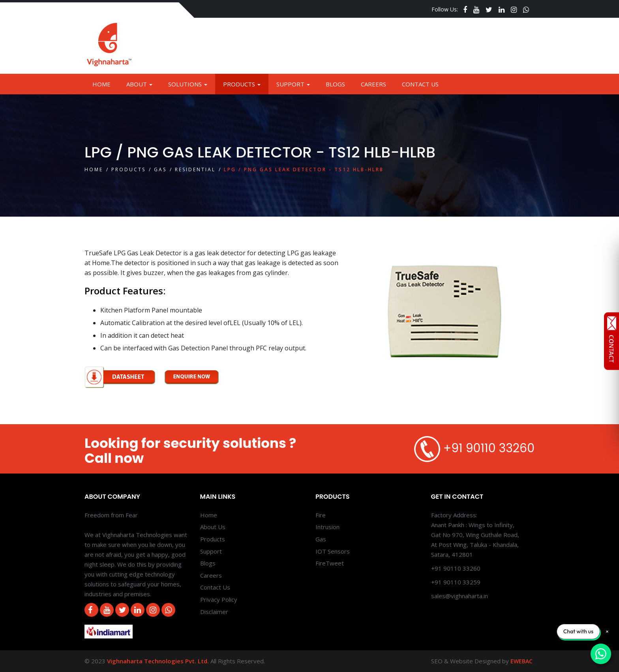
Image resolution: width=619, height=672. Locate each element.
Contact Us (420, 84)
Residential (195, 169)
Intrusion (327, 527)
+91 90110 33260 (489, 449)
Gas (160, 169)
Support (293, 84)
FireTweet (330, 563)
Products (242, 84)
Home (101, 84)
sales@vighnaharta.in (460, 596)
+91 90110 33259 (456, 582)
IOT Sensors (333, 551)
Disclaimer (214, 612)
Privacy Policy (219, 599)
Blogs (335, 84)
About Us (213, 527)
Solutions (188, 84)
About (139, 84)
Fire (321, 515)
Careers (373, 84)
